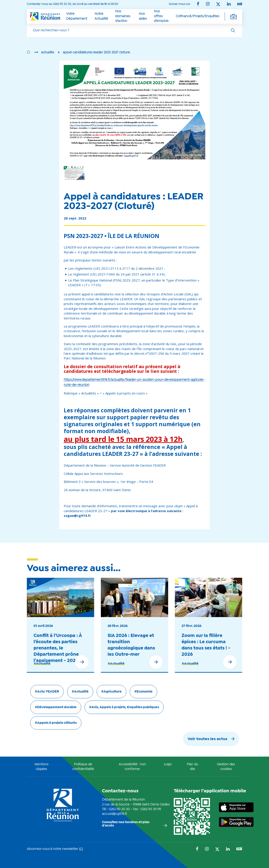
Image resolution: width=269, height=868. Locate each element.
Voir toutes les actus (208, 739)
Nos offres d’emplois (161, 16)
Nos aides (143, 16)
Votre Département (77, 16)
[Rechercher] (233, 30)
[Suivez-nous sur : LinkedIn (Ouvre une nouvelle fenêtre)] (229, 4)
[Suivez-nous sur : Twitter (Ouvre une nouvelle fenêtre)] (218, 5)
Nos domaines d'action (123, 16)
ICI (81, 849)
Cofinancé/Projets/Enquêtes (197, 16)
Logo (168, 764)
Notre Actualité (101, 16)
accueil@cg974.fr (114, 814)
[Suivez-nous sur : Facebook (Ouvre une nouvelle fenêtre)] (198, 4)
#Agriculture (111, 692)
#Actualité (42, 664)
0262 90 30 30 (119, 809)
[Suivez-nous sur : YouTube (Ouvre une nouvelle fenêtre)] (240, 4)
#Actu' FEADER (47, 692)
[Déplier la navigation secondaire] (233, 16)
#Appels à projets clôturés (56, 723)
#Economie (143, 692)
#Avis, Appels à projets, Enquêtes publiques (124, 707)
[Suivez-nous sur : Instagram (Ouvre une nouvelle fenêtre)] (208, 4)
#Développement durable (56, 707)
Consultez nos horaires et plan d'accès (126, 824)
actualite (48, 52)
